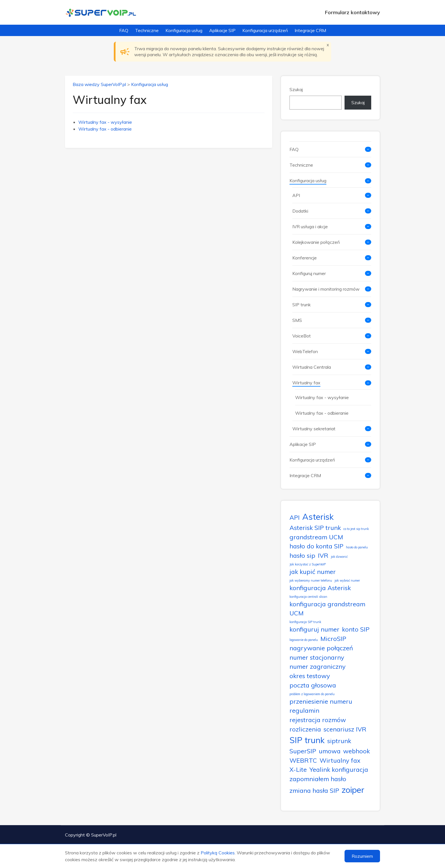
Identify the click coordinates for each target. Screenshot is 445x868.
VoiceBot (302, 336)
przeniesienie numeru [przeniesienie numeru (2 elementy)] (321, 701)
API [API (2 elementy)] (295, 517)
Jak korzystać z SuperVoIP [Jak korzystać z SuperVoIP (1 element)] (308, 564)
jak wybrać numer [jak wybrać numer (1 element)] (347, 580)
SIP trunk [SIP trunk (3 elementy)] (307, 740)
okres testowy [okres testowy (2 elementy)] (310, 676)
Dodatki (300, 211)
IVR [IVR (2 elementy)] (323, 555)
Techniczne (147, 30)
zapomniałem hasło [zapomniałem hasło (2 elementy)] (318, 779)
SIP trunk (302, 305)
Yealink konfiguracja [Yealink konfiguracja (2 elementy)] (339, 769)
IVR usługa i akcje (310, 227)
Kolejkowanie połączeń (316, 242)
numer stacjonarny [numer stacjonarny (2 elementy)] (317, 657)
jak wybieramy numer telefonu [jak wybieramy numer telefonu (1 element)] (311, 580)
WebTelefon (305, 351)
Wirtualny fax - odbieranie (105, 129)
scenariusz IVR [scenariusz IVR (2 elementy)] (345, 729)
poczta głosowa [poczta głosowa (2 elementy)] (313, 685)
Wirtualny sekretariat (314, 429)
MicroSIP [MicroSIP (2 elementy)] (333, 639)
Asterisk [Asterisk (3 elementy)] (318, 517)
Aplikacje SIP (222, 30)
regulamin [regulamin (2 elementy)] (304, 710)
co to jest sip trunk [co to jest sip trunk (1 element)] (356, 529)
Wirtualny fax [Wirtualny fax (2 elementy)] (340, 760)
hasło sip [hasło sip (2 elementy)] (302, 555)
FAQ (124, 30)
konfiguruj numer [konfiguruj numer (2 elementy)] (314, 629)
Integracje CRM (310, 30)
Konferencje (305, 258)
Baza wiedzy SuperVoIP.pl (99, 84)
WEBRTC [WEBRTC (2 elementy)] (303, 760)
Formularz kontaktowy (352, 12)
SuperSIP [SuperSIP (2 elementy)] (303, 751)
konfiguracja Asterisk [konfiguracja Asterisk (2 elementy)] (320, 588)
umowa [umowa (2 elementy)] (330, 751)
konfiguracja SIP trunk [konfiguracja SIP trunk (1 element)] (305, 622)
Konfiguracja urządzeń (265, 30)
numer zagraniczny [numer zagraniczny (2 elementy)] (318, 666)
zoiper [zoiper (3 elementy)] (353, 790)
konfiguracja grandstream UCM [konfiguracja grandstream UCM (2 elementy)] (327, 609)
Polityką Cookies (218, 853)
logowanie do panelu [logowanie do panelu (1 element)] (304, 640)
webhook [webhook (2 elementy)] (356, 751)
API (296, 195)
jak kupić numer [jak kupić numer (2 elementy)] (313, 572)
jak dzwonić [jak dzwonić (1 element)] (339, 557)
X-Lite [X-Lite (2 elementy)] (298, 769)
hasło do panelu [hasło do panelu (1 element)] (357, 547)
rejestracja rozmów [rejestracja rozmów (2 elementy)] (318, 720)
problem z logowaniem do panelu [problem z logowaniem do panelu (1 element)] (312, 694)
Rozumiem (362, 856)
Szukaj (296, 89)
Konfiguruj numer (309, 273)
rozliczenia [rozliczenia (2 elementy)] (305, 729)
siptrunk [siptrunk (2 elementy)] (339, 741)
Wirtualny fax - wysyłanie (105, 122)
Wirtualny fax (306, 383)
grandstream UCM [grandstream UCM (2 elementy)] (316, 537)
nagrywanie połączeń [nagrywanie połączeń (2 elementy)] (321, 648)
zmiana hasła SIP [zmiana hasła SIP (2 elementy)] (314, 790)
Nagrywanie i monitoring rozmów (326, 289)
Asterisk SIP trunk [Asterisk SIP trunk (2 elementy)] (315, 528)
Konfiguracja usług (184, 30)
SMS (297, 320)
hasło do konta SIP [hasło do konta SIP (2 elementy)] (316, 546)
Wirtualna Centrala (312, 367)
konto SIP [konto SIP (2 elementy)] (356, 629)
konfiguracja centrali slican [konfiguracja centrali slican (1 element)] (308, 597)
